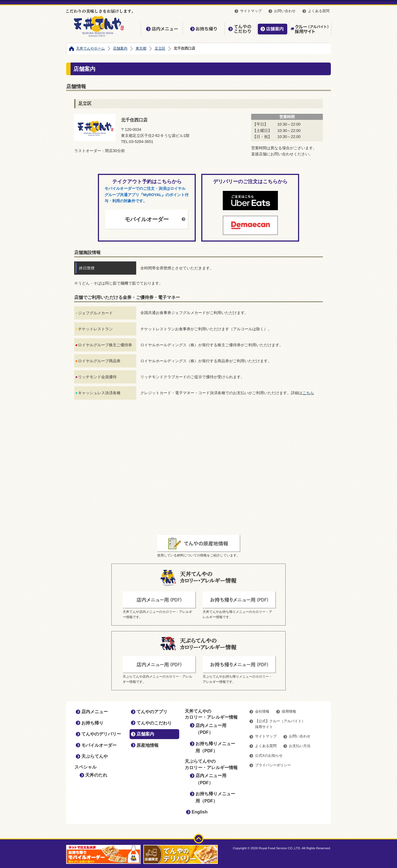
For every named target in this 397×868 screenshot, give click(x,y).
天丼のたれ (96, 775)
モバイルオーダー (147, 219)
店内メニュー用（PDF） (211, 729)
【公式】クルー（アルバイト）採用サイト (310, 29)
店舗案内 (273, 29)
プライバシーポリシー (273, 765)
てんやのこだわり (240, 29)
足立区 (160, 48)
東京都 (141, 48)
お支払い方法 (300, 746)
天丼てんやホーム (90, 48)
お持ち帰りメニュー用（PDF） (215, 747)
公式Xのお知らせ (269, 755)
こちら (308, 393)
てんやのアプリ (152, 712)
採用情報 (289, 711)
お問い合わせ (285, 11)
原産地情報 (147, 745)
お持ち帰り (203, 29)
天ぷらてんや (95, 756)
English (200, 812)
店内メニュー (162, 29)
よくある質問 (319, 11)
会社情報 (262, 711)
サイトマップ (251, 11)
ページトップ (199, 839)
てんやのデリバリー (101, 734)
